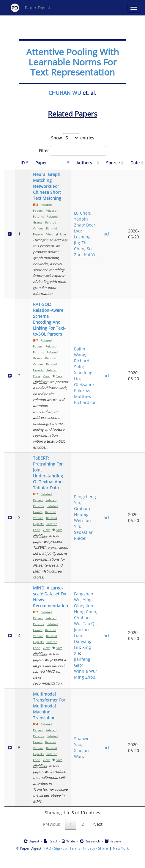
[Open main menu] (134, 8)
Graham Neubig (82, 511)
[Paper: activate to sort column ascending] (51, 163)
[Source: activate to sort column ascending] (113, 163)
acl (107, 234)
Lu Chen (82, 213)
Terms (75, 848)
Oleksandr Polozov (84, 387)
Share (103, 848)
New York (121, 848)
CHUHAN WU (65, 93)
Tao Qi (89, 624)
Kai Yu (90, 255)
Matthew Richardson (85, 399)
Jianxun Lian (81, 632)
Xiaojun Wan (81, 753)
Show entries (73, 138)
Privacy (89, 848)
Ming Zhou (85, 677)
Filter (72, 151)
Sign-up (60, 848)
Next (98, 824)
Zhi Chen (81, 246)
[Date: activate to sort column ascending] (135, 163)
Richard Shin (82, 364)
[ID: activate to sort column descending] (23, 163)
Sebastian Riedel (84, 535)
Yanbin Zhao (81, 222)
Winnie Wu (85, 671)
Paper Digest (30, 8)
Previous (52, 824)
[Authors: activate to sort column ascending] (86, 163)
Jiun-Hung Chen (85, 609)
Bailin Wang (80, 352)
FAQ (48, 848)
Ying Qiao (83, 603)
